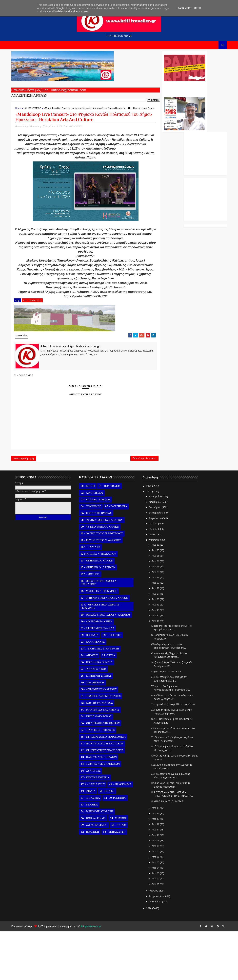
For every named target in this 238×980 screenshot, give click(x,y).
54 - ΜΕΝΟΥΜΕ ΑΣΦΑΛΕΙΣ (101, 860)
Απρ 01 (160, 933)
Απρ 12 (160, 873)
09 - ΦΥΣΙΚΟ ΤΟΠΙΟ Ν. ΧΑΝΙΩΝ (104, 576)
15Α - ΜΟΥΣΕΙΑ (95, 623)
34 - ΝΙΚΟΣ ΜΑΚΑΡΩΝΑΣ (101, 765)
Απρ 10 (160, 884)
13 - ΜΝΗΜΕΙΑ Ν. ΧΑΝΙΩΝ (101, 610)
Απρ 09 (160, 889)
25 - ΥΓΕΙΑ (113, 704)
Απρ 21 (160, 642)
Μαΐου (157, 583)
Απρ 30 (160, 593)
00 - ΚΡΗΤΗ (92, 535)
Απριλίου (159, 589)
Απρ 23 (160, 632)
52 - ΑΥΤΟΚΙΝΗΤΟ (120, 847)
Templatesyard (54, 975)
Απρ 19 (160, 653)
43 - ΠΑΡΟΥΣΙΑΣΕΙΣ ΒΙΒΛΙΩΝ (103, 806)
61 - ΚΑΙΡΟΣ (123, 874)
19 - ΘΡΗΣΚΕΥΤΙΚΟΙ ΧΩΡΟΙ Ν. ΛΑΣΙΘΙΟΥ (110, 664)
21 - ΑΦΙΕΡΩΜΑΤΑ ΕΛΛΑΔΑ (102, 677)
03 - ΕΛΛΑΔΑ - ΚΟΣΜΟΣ (100, 549)
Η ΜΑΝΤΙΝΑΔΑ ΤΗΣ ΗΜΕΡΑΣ (172, 850)
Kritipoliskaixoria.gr (95, 975)
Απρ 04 (160, 917)
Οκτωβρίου (160, 556)
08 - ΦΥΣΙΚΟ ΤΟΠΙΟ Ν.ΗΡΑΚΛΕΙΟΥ (106, 569)
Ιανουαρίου (160, 950)
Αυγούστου (160, 567)
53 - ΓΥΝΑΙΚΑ (94, 854)
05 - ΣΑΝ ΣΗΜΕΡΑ (120, 555)
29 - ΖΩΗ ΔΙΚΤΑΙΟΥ (97, 732)
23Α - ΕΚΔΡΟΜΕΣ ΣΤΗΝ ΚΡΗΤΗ (104, 698)
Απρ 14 (160, 862)
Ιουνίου (158, 578)
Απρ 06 (160, 906)
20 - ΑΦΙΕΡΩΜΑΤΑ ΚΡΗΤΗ (101, 670)
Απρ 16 (160, 670)
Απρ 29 (160, 599)
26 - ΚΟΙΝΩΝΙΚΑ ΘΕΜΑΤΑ (101, 711)
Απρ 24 (160, 626)
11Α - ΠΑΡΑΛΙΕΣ (95, 596)
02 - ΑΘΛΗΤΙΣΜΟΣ (96, 542)
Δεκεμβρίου (160, 545)
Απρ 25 (160, 621)
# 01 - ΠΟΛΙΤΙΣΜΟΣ (37, 346)
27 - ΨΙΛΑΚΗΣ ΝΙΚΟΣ (98, 718)
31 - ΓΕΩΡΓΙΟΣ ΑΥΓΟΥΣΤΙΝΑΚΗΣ (105, 745)
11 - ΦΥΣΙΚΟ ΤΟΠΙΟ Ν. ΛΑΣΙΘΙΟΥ (105, 589)
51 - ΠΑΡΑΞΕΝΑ (95, 847)
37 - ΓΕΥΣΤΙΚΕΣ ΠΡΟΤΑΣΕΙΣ (102, 779)
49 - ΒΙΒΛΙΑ (92, 840)
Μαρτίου (158, 939)
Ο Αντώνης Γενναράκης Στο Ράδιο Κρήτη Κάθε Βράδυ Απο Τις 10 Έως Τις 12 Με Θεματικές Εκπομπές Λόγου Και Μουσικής (143, 91)
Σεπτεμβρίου (161, 561)
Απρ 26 (160, 615)
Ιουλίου (158, 572)
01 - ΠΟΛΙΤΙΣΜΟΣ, (79, 140)
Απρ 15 (160, 857)
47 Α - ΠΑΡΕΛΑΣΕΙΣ (97, 833)
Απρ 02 (160, 927)
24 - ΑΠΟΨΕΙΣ (94, 704)
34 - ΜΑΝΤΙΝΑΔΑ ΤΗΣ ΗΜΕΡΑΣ (104, 759)
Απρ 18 (160, 659)
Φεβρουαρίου (161, 945)
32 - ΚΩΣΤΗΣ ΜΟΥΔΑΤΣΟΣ (101, 752)
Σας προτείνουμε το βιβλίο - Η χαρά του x (178, 753)
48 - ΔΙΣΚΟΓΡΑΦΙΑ (125, 833)
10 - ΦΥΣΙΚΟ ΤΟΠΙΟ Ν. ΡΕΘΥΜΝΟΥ (106, 582)
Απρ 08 (160, 895)
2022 (154, 535)
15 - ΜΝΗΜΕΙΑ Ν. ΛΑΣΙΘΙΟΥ (102, 616)
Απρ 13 (160, 868)
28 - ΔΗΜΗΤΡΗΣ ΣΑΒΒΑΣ (100, 725)
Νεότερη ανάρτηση (28, 505)
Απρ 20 (160, 648)
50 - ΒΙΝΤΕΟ (111, 840)
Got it (198, 8)
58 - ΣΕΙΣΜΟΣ (123, 867)
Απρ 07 (160, 900)
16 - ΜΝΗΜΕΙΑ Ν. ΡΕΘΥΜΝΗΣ (103, 640)
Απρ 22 (160, 637)
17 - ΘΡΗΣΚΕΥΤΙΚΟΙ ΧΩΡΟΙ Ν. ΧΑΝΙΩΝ (109, 647)
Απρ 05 (160, 911)
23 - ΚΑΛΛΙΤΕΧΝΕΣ (97, 691)
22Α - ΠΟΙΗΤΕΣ (116, 684)
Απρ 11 (160, 878)
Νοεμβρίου (160, 551)
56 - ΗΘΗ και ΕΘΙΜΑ (98, 867)
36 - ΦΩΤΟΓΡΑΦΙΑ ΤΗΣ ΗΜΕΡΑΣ (105, 772)
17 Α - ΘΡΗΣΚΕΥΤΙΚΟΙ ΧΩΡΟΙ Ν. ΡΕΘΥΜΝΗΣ (105, 655)
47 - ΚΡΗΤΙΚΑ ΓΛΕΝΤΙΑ (99, 826)
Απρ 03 (160, 922)
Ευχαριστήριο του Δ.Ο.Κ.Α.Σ (171, 720)
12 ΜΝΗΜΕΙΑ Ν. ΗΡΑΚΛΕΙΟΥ (103, 603)
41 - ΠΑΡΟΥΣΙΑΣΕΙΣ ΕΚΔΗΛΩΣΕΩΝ (107, 793)
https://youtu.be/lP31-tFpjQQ (88, 172)
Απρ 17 (160, 664)
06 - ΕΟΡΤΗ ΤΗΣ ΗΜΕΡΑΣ (101, 562)
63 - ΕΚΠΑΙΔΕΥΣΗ (119, 881)
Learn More (184, 8)
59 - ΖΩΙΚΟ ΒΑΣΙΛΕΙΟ (98, 874)
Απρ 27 (160, 610)
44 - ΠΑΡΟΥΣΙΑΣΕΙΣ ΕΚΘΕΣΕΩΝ (105, 813)
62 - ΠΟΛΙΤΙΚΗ (94, 881)
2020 (154, 957)
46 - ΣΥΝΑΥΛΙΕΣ (95, 820)
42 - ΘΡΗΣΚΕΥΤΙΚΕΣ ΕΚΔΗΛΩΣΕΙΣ (106, 799)
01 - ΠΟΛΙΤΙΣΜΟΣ (37, 111)
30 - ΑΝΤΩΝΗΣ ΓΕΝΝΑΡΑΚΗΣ (103, 738)
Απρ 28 (160, 604)
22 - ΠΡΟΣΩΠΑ (94, 684)
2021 (154, 540)
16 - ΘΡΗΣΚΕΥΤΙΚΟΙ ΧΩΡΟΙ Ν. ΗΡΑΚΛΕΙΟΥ (103, 632)
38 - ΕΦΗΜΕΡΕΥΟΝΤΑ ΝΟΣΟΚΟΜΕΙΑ (108, 786)
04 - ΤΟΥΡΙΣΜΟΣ (95, 555)
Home (23, 111)
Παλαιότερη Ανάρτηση (103, 505)
